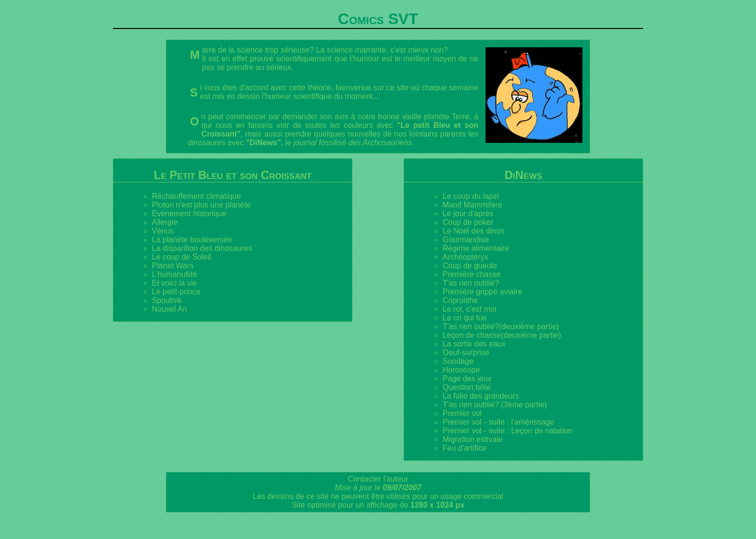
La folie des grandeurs (481, 396)
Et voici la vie (174, 283)
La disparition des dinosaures (202, 248)
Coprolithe (460, 300)
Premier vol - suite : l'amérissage (499, 422)
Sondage (458, 361)
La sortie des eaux (474, 344)
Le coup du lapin (471, 196)
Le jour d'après (468, 214)
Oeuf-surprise (466, 352)
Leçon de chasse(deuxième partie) (502, 335)
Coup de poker (468, 222)
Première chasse (472, 274)
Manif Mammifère (472, 205)
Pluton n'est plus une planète (201, 205)
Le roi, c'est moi (470, 309)
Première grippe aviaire (482, 292)
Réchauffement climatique (196, 196)
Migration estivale (473, 439)
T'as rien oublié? (471, 283)
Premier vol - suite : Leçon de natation (507, 431)
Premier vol (462, 413)
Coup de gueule (470, 266)
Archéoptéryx (465, 257)
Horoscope (461, 370)
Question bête (467, 387)
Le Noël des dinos (473, 231)
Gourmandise (466, 240)
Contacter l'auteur (378, 479)
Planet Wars (173, 266)
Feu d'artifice (465, 448)
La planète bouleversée (192, 240)
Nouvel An (169, 309)
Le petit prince (176, 292)
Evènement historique (189, 214)
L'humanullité (175, 274)
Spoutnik (167, 300)
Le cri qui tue (465, 318)
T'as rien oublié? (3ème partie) (495, 405)
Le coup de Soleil (182, 257)
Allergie (165, 222)
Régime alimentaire (476, 248)
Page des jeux (467, 379)
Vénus (163, 231)
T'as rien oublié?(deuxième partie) (501, 326)
